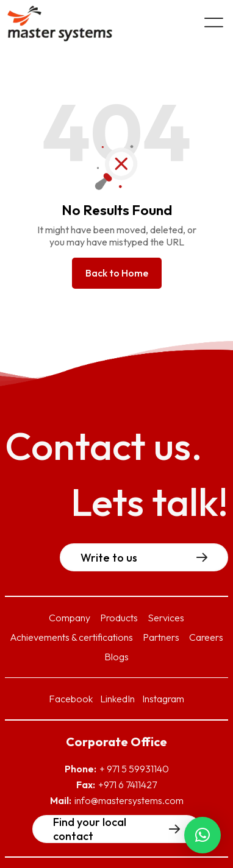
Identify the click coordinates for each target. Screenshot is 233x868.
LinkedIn (117, 699)
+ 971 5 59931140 (134, 769)
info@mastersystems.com (129, 800)
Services (166, 618)
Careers (206, 637)
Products (119, 618)
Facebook (71, 699)
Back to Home (117, 273)
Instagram (163, 699)
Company (70, 618)
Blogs (116, 657)
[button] (203, 835)
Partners (161, 637)
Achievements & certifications (71, 637)
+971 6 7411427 (127, 785)
